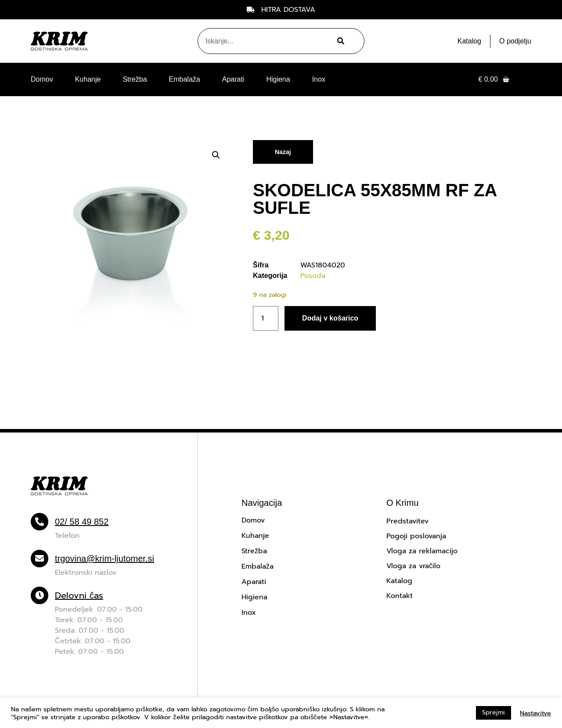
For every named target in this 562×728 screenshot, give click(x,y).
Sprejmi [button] (494, 712)
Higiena (278, 79)
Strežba (135, 79)
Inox (319, 79)
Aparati (233, 79)
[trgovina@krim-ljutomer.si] (40, 559)
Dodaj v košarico (330, 318)
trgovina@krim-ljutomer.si (104, 559)
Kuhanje (88, 79)
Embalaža (185, 79)
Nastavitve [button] (535, 713)
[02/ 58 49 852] (40, 522)
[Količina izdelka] (266, 318)
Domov (42, 79)
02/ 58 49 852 (82, 522)
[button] (216, 155)
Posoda (313, 276)
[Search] (340, 41)
